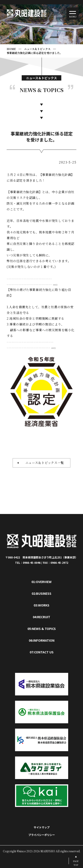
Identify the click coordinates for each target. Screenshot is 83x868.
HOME (11, 49)
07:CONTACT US (42, 652)
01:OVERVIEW (41, 582)
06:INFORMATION (42, 640)
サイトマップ (42, 827)
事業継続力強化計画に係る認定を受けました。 (35, 53)
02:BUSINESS (41, 593)
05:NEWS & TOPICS (42, 629)
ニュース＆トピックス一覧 (43, 463)
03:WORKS (41, 605)
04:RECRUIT (41, 617)
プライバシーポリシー (42, 835)
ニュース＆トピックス (37, 49)
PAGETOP (76, 863)
